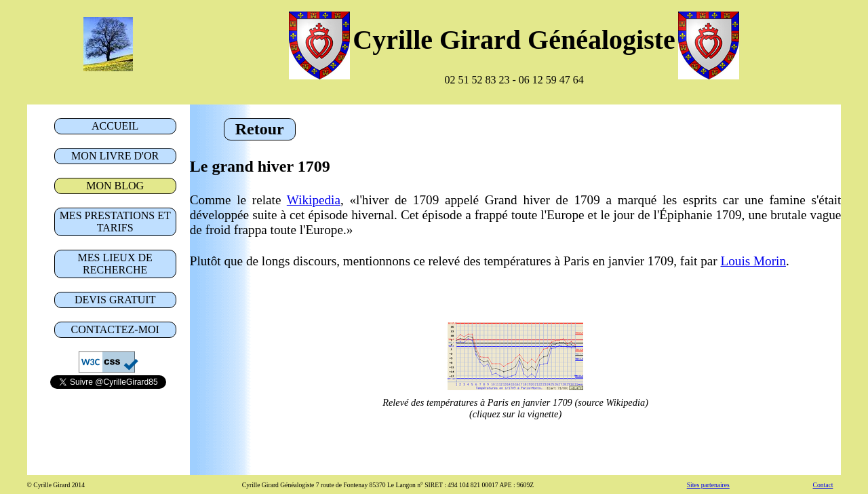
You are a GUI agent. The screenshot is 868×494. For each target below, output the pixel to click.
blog (115, 186)
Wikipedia (314, 200)
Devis (115, 300)
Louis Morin (753, 261)
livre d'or (115, 156)
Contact (115, 329)
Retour (260, 129)
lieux (115, 264)
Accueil (115, 126)
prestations (115, 222)
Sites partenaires (708, 485)
